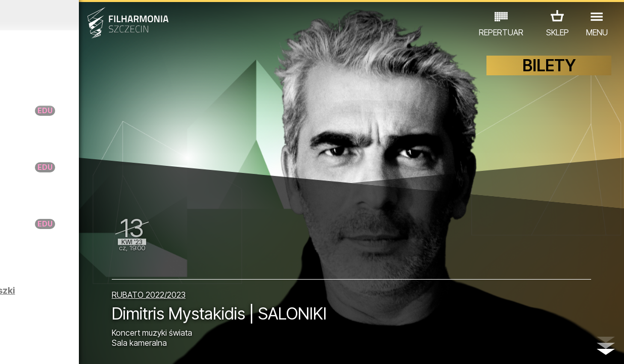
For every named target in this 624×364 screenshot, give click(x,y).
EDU (80, 306)
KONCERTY (40, 306)
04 (47, 347)
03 (35, 347)
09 (110, 347)
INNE (79, 320)
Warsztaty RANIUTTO (77, 116)
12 (148, 347)
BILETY (549, 75)
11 (135, 347)
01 (10, 347)
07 (85, 347)
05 (60, 347)
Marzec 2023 (81, 15)
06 (72, 347)
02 (22, 347)
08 (98, 347)
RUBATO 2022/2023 (227, 290)
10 (122, 347)
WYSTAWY (119, 306)
